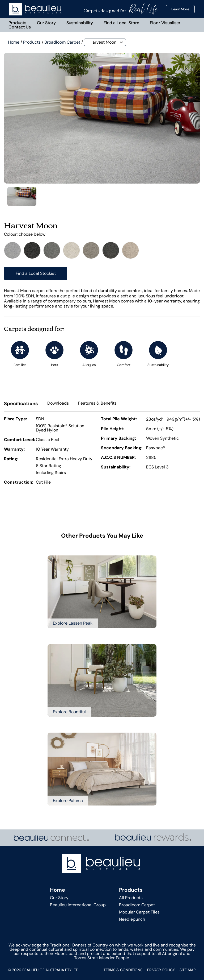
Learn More (180, 9)
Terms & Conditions (123, 970)
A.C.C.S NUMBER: (118, 458)
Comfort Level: (20, 440)
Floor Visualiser (165, 23)
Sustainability (80, 23)
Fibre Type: (16, 420)
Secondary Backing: (122, 449)
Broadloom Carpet (62, 42)
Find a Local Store (121, 23)
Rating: (11, 459)
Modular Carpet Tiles (139, 912)
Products (17, 23)
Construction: (19, 483)
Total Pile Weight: (119, 420)
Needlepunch (132, 919)
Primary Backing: (118, 439)
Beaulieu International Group (78, 905)
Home (14, 42)
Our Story (46, 23)
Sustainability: (116, 468)
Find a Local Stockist (36, 274)
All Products (131, 898)
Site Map (188, 970)
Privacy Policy (161, 970)
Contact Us (20, 27)
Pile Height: (113, 429)
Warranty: (14, 450)
